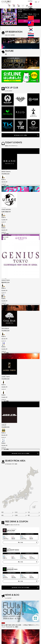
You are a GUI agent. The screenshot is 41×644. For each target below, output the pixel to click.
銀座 (2, 515)
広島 (10, 498)
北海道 (35, 472)
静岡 (26, 499)
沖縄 (34, 507)
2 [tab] (0, 29)
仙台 (32, 488)
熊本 (6, 504)
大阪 (18, 499)
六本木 (16, 512)
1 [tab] (0, 27)
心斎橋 (16, 515)
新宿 (2, 512)
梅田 (29, 515)
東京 (26, 496)
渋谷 (29, 512)
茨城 (30, 493)
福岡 (6, 501)
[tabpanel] (20, 15)
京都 (15, 495)
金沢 (19, 493)
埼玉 (26, 494)
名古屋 (22, 497)
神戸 (15, 497)
